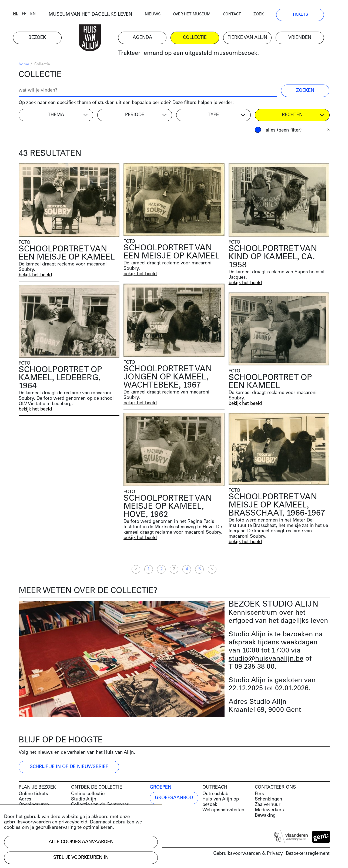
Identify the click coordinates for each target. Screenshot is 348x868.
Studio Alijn (247, 635)
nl (21, 14)
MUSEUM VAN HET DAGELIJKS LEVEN (96, 15)
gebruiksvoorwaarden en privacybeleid (46, 822)
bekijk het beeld (36, 275)
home (24, 65)
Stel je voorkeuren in (81, 858)
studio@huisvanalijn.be (266, 659)
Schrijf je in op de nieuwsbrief (69, 767)
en (39, 14)
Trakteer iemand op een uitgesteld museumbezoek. (194, 54)
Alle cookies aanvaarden (81, 842)
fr (30, 14)
